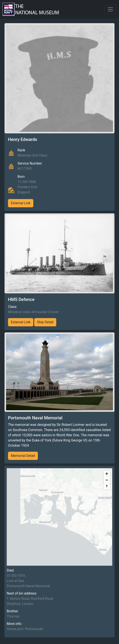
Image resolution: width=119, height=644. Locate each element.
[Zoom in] (107, 474)
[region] (59, 517)
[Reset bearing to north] (107, 486)
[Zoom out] (107, 480)
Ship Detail (45, 322)
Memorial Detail (23, 456)
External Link (21, 203)
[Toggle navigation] (110, 9)
